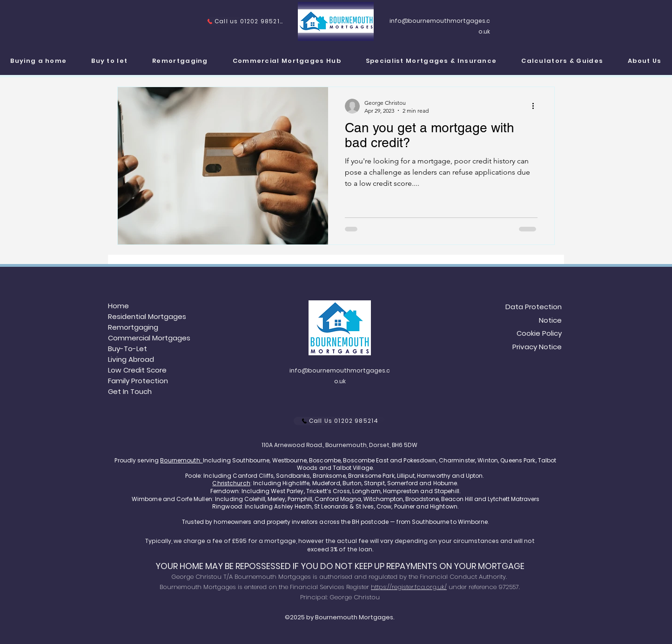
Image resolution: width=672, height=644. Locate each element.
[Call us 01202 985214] (245, 21)
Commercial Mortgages (149, 338)
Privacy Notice (537, 347)
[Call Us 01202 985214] (340, 421)
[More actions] (536, 106)
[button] (431, 61)
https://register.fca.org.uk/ (409, 587)
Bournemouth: (181, 460)
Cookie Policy (539, 333)
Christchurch (231, 483)
